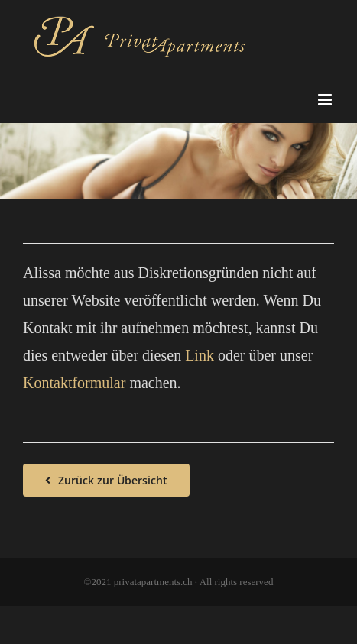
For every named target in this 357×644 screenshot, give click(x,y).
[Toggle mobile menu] (326, 100)
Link (200, 355)
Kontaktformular (74, 383)
